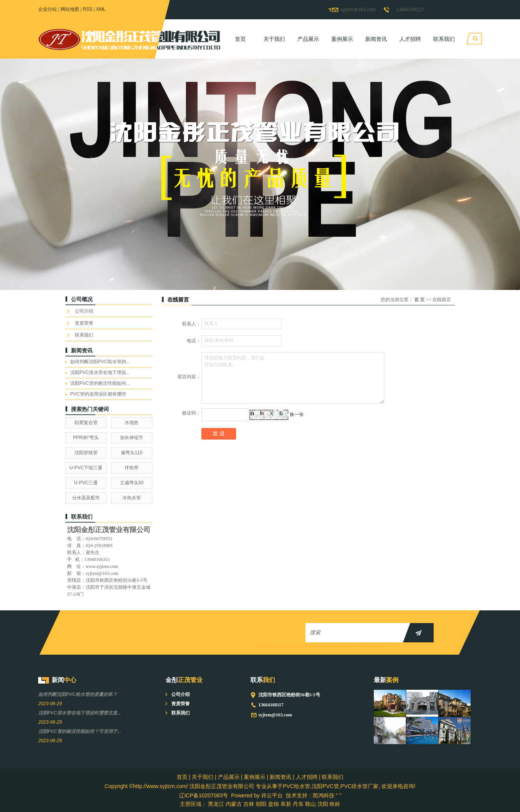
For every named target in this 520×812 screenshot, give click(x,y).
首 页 (420, 300)
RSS (88, 9)
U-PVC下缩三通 (86, 468)
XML (101, 9)
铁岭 (335, 804)
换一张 (297, 414)
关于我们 (274, 39)
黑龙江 (216, 804)
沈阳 (323, 804)
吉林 (249, 804)
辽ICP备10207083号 (204, 795)
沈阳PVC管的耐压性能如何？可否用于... (80, 731)
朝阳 (261, 804)
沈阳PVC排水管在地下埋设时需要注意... (80, 713)
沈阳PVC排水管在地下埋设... (100, 372)
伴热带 (132, 468)
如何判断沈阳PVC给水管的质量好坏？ (78, 694)
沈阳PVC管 (325, 786)
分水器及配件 (86, 498)
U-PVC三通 (86, 483)
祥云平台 (272, 795)
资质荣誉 (84, 323)
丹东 (298, 804)
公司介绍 (84, 311)
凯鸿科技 (324, 795)
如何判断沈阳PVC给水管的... (100, 362)
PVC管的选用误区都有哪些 (98, 394)
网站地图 (70, 9)
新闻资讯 (376, 39)
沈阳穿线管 (86, 453)
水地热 (132, 423)
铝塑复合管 (86, 423)
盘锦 (274, 804)
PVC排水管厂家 (360, 786)
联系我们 (444, 39)
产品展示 (308, 39)
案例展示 (342, 39)
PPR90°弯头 (86, 438)
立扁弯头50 (132, 483)
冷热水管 (132, 498)
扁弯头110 (132, 453)
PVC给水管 (296, 786)
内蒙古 (234, 804)
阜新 (286, 804)
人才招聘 (410, 39)
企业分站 (47, 9)
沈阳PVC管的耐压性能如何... (100, 383)
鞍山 (311, 804)
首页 (240, 39)
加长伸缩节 (132, 438)
